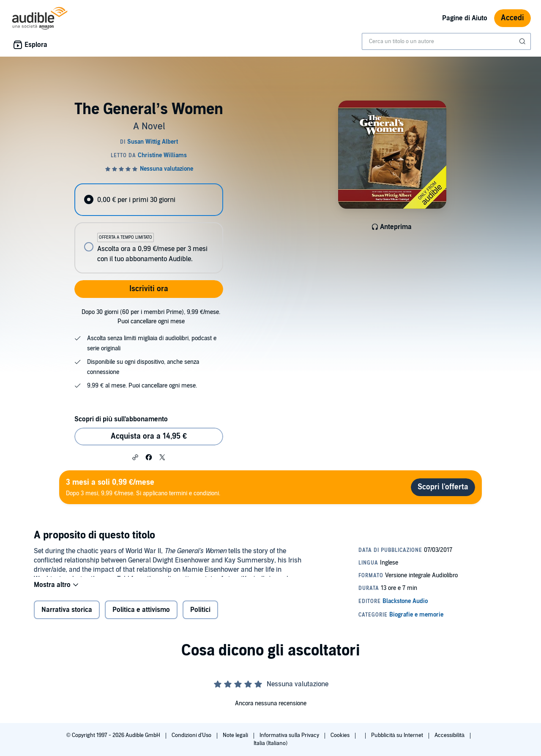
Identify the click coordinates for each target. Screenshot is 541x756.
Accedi (512, 18)
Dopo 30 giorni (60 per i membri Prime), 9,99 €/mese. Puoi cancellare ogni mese (151, 317)
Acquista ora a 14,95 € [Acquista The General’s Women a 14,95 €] (149, 436)
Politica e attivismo (141, 615)
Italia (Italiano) (270, 743)
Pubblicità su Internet (398, 735)
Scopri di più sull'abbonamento (121, 419)
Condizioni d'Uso (192, 735)
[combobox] (446, 41)
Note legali (236, 735)
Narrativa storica (67, 615)
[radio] (149, 200)
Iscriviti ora (149, 289)
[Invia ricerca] (523, 41)
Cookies (341, 735)
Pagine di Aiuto (465, 18)
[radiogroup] (149, 228)
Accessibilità (450, 735)
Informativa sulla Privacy (290, 735)
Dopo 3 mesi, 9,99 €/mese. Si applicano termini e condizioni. (143, 487)
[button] (135, 457)
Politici (200, 615)
